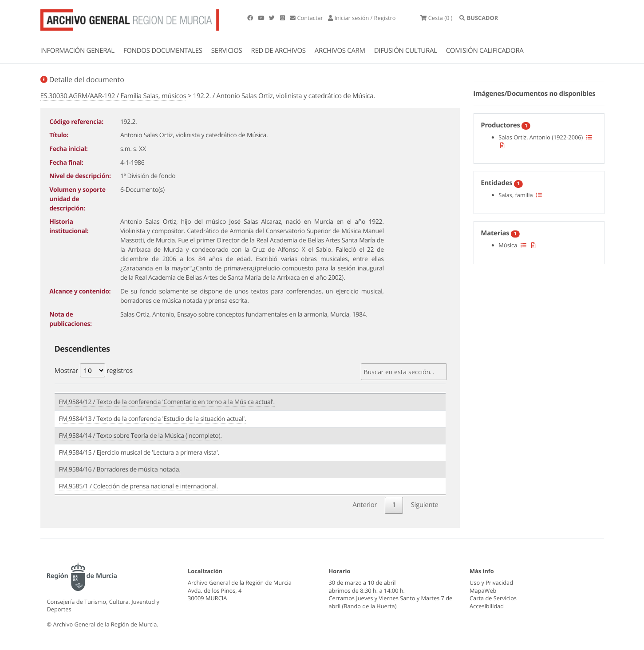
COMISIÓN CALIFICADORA (485, 51)
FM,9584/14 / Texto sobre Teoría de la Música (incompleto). (140, 436)
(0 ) (436, 18)
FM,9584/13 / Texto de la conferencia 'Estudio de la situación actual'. (153, 419)
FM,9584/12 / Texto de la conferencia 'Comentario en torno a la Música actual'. (167, 402)
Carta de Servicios (493, 598)
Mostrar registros (94, 370)
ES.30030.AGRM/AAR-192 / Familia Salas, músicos (113, 96)
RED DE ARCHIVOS (279, 51)
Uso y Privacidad (491, 583)
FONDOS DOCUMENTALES (163, 51)
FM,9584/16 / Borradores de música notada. (120, 470)
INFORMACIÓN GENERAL (77, 51)
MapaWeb (483, 591)
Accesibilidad (487, 606)
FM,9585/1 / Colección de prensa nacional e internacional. (138, 486)
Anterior (365, 505)
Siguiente (425, 505)
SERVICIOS (227, 51)
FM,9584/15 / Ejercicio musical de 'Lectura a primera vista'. (139, 453)
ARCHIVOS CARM (340, 51)
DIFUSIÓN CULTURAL (406, 51)
